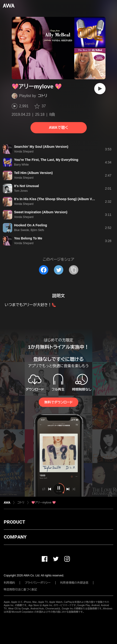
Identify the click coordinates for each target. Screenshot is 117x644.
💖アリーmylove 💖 (44, 503)
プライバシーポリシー (38, 583)
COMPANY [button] (15, 537)
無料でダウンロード (58, 402)
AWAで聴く (58, 128)
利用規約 (9, 583)
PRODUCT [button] (14, 522)
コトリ (43, 96)
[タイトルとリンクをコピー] (74, 270)
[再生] (100, 89)
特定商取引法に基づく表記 (20, 590)
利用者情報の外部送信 (74, 583)
